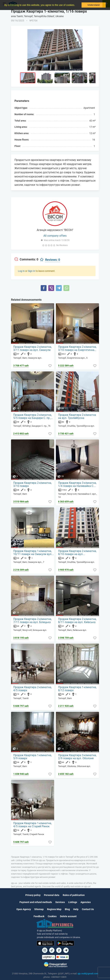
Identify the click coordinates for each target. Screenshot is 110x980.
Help (76, 909)
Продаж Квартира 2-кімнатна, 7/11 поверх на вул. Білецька (32, 621)
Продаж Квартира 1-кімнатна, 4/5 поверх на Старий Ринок (32, 825)
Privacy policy (33, 895)
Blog (67, 909)
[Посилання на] (45, 950)
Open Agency (24, 909)
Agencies (86, 902)
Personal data (52, 895)
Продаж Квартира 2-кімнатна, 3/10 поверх (32, 484)
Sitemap (39, 909)
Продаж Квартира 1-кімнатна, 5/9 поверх (32, 757)
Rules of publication (74, 895)
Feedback (39, 916)
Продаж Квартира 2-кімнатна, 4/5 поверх (32, 689)
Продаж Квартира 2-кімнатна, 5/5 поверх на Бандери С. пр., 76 (32, 416)
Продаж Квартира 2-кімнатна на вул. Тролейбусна (77, 416)
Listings (73, 902)
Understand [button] (94, 5)
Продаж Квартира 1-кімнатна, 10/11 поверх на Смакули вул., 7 (33, 553)
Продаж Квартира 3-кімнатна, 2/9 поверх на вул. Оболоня (77, 757)
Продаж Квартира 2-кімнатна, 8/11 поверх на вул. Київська (77, 621)
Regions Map (54, 909)
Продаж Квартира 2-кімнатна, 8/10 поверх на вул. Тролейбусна (77, 553)
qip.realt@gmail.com (88, 974)
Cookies (52, 916)
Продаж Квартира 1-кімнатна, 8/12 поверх (77, 689)
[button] (76, 5)
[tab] (26, 259)
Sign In (32, 271)
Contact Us (88, 909)
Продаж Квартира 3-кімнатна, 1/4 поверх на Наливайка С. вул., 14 (77, 484)
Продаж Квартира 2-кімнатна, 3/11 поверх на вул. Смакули (32, 348)
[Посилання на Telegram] (66, 950)
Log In (21, 271)
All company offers (55, 236)
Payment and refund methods (36, 902)
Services (60, 902)
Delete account (68, 916)
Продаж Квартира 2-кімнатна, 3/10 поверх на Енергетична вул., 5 (77, 348)
